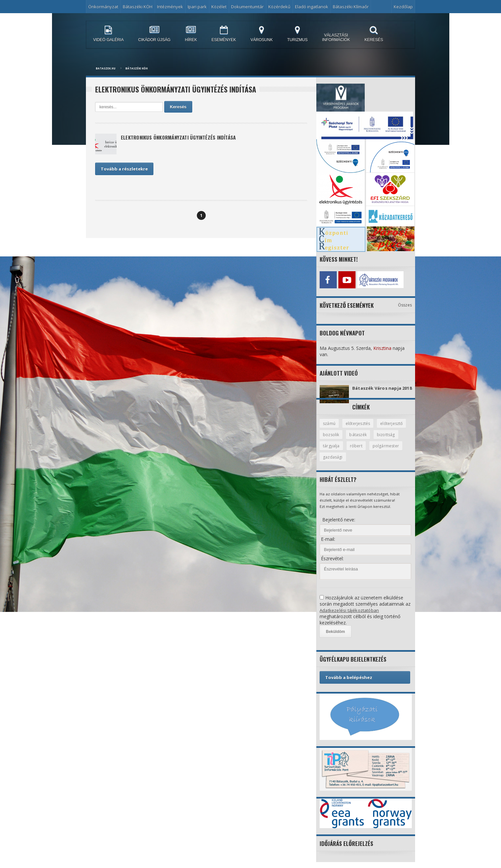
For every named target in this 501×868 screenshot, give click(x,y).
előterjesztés (360, 428)
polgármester (336, 463)
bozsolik (366, 440)
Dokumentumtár (247, 7)
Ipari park (197, 7)
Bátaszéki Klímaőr (351, 7)
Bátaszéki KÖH (138, 7)
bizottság (332, 451)
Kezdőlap (403, 7)
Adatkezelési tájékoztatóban (350, 616)
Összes (405, 303)
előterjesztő (335, 440)
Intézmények (170, 7)
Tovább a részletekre (124, 169)
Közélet (219, 7)
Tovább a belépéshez (349, 683)
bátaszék (394, 440)
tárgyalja (360, 451)
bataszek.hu (106, 68)
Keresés (178, 107)
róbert (385, 451)
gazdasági (370, 463)
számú (330, 428)
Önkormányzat (103, 7)
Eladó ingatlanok (312, 7)
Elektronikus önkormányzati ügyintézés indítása (184, 138)
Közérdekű (279, 7)
